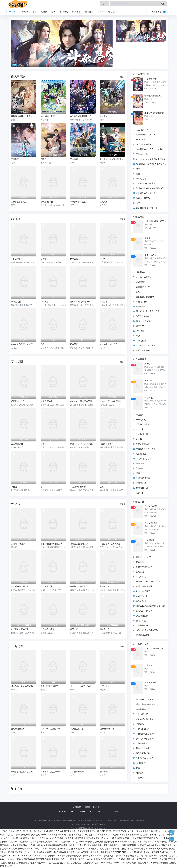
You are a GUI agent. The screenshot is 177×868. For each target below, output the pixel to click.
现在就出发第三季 (78, 586)
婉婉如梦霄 (141, 464)
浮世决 (14, 487)
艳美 (110, 863)
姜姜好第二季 (46, 586)
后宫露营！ (142, 859)
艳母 (138, 169)
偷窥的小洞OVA (143, 198)
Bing (91, 811)
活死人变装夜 (17, 259)
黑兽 (169, 845)
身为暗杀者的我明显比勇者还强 (83, 116)
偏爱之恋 (74, 629)
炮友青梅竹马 (43, 863)
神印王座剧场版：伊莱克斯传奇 (156, 221)
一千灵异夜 (141, 420)
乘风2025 (140, 562)
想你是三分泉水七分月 (146, 739)
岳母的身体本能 (143, 316)
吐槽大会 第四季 (143, 591)
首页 (12, 12)
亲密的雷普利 (17, 444)
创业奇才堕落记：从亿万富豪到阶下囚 (24, 344)
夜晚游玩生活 (142, 154)
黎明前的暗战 (142, 488)
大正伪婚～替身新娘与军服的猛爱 (151, 159)
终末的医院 (115, 849)
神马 (116, 811)
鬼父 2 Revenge (101, 863)
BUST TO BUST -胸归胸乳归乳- (20, 856)
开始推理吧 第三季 (144, 567)
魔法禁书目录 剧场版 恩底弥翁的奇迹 (152, 164)
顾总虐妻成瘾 (150, 682)
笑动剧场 (140, 572)
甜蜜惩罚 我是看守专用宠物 (133, 849)
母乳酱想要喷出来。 (153, 96)
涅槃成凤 (140, 724)
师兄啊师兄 (40, 856)
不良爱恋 (74, 344)
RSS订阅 (63, 811)
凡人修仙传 (92, 845)
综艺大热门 (141, 601)
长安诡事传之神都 (78, 487)
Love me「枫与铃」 (15, 859)
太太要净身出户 (77, 772)
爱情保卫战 (141, 621)
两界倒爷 (140, 773)
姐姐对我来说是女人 (20, 586)
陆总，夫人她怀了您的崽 (81, 686)
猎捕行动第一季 (18, 401)
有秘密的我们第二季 (79, 544)
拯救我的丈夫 (142, 272)
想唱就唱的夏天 (143, 635)
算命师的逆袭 (46, 401)
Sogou (107, 811)
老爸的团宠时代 (143, 743)
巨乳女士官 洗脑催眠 (145, 297)
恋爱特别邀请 (142, 616)
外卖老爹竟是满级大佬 (146, 734)
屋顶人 (103, 259)
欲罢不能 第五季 (143, 478)
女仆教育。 (5, 842)
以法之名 (140, 429)
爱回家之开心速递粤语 (146, 449)
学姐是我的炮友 (71, 849)
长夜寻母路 (105, 686)
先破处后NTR (142, 130)
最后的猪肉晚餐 (18, 729)
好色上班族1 (141, 139)
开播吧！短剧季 (18, 544)
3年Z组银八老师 (47, 116)
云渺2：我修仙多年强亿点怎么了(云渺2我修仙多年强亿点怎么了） (156, 648)
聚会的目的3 (141, 302)
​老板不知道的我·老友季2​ (81, 302)
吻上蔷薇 (104, 772)
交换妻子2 (140, 306)
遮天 (34, 863)
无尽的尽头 (149, 398)
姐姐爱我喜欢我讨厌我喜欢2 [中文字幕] (156, 113)
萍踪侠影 (140, 468)
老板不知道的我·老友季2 (51, 544)
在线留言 (77, 807)
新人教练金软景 (47, 629)
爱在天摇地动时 (143, 444)
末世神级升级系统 (19, 202)
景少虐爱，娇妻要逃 (145, 700)
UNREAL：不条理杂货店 (81, 401)
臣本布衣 (148, 665)
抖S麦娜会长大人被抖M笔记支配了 (161, 849)
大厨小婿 (148, 381)
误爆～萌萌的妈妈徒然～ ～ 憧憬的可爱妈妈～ (118, 845)
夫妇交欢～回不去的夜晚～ (78, 852)
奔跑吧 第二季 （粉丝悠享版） (149, 582)
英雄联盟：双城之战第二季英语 (148, 852)
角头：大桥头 (150, 255)
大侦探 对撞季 (151, 523)
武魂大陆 (104, 116)
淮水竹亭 (148, 364)
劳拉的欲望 (141, 341)
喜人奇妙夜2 (105, 629)
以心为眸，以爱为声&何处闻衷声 (24, 686)
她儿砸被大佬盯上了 (145, 719)
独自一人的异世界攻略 (33, 845)
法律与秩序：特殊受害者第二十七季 (112, 401)
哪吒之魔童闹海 (143, 350)
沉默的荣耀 (141, 483)
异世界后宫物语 (154, 845)
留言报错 (76, 12)
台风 (138, 292)
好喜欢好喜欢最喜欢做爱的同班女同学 (87, 842)
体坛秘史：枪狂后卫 (109, 344)
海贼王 (164, 845)
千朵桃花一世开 (143, 424)
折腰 (138, 473)
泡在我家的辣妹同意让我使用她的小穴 (153, 149)
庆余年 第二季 (142, 434)
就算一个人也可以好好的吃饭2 (83, 444)
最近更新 (89, 12)
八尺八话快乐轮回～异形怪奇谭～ (135, 863)
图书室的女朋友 (56, 863)
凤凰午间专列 (142, 625)
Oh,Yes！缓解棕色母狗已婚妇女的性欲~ (71, 856)
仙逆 (138, 203)
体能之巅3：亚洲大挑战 (110, 544)
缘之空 (137, 856)
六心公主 (64, 859)
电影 (35, 12)
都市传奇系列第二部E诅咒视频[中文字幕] (42, 859)
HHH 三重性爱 (121, 842)
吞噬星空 (142, 845)
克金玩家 (74, 159)
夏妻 (138, 174)
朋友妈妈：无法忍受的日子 (148, 311)
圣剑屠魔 (44, 302)
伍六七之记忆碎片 (144, 179)
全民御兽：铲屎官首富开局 (111, 159)
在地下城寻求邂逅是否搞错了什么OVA (45, 842)
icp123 (102, 824)
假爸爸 (147, 238)
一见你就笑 (149, 540)
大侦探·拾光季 (151, 506)
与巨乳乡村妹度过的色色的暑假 (96, 849)
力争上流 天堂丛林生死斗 (147, 630)
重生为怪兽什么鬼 (78, 202)
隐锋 (42, 487)
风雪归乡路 (141, 778)
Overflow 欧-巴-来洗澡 (146, 183)
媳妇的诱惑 (141, 282)
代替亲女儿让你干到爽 (16, 849)
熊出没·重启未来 (143, 321)
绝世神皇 (15, 159)
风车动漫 (24, 12)
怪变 (42, 344)
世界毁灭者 (75, 259)
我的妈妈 (49, 856)
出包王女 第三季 (56, 849)
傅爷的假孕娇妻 (143, 753)
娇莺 (138, 768)
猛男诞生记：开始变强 (146, 345)
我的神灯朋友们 (107, 444)
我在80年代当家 (107, 729)
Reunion (116, 863)
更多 (123, 77)
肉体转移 (145, 856)
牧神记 (130, 852)
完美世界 (66, 842)
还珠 (102, 487)
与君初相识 (141, 454)
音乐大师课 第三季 (144, 586)
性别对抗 (140, 331)
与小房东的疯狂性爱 (72, 863)
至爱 (42, 444)
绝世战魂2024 (47, 202)
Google (82, 811)
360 (99, 811)
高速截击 (44, 259)
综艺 (53, 12)
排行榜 (101, 12)
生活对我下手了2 (143, 459)
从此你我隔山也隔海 (145, 758)
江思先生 (104, 202)
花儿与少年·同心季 (144, 611)
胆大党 (33, 852)
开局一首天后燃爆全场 (50, 729)
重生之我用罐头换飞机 (146, 704)
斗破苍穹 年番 (151, 79)
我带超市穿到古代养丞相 (22, 116)
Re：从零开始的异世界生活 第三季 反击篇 (116, 856)
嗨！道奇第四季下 (144, 144)
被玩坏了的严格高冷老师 (147, 193)
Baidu (73, 811)
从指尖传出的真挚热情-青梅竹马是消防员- (154, 188)
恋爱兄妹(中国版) (143, 557)
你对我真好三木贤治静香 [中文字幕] (143, 842)
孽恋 (138, 336)
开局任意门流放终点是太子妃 (24, 772)
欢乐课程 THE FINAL (118, 852)
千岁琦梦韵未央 (143, 729)
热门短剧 (64, 12)
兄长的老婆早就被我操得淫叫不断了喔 (60, 845)
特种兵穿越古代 (143, 709)
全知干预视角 (142, 596)
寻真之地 (104, 302)
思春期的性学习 (114, 859)
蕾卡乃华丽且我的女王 (146, 135)
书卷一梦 (140, 493)
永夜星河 (140, 415)
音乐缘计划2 (105, 586)
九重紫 (139, 439)
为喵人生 (44, 159)
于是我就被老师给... (45, 852)
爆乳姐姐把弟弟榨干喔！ (147, 208)
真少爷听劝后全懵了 (49, 686)
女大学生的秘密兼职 (145, 277)
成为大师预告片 (143, 287)
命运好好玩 (141, 577)
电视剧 (44, 12)
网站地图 (112, 12)
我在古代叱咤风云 (144, 748)
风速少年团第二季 (165, 859)
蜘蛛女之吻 (16, 302)
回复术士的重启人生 (78, 859)
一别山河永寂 (142, 714)
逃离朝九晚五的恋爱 (20, 629)
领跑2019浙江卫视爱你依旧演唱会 (151, 606)
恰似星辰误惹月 (143, 763)
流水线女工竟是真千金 (50, 772)
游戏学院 (140, 326)
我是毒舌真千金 (77, 729)
